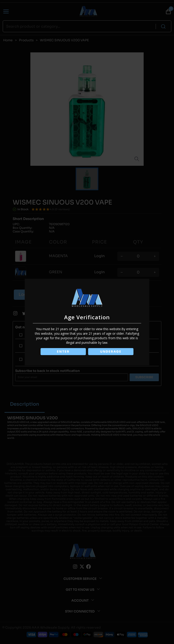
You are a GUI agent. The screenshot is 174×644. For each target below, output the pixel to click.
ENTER (63, 352)
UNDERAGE (111, 352)
